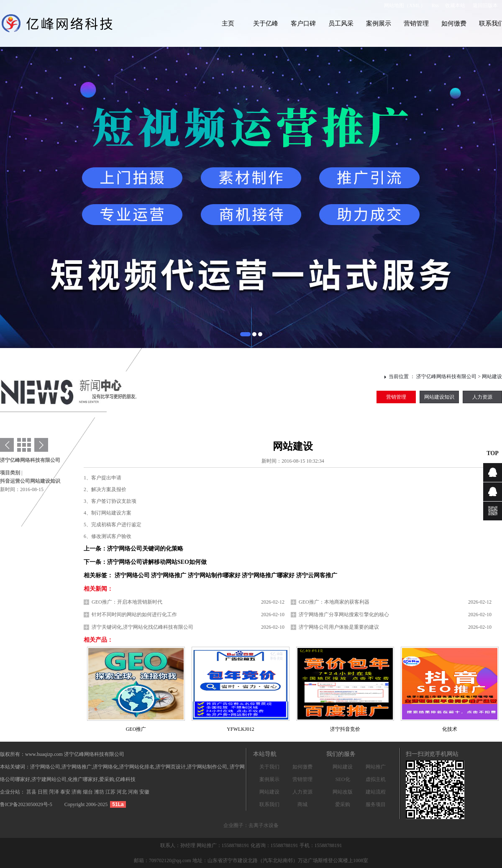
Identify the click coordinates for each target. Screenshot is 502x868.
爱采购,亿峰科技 (117, 779)
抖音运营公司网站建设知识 (30, 481)
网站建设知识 (439, 397)
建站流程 (376, 792)
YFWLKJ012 (240, 729)
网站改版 (343, 792)
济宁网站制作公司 (207, 767)
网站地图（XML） (405, 5)
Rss (435, 5)
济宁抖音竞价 (345, 729)
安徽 (144, 792)
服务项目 (376, 804)
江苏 (111, 792)
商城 (302, 804)
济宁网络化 (105, 767)
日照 (43, 792)
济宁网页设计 (171, 767)
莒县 (32, 792)
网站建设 (492, 376)
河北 (122, 792)
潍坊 (100, 792)
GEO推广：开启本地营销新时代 (127, 602)
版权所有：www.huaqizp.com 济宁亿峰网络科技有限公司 (62, 754)
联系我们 (269, 804)
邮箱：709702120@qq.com (163, 860)
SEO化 (343, 779)
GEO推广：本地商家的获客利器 (334, 602)
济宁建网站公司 (49, 779)
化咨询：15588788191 (275, 845)
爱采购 (343, 804)
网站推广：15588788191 (224, 845)
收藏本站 (455, 5)
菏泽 (55, 792)
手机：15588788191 (321, 845)
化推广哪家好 (83, 779)
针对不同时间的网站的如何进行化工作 (134, 615)
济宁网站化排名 (137, 767)
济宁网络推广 (77, 767)
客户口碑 (303, 23)
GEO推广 (136, 729)
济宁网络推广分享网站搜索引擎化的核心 (344, 615)
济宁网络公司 (45, 767)
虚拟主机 (376, 779)
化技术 (450, 729)
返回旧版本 (485, 5)
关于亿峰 (266, 23)
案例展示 (379, 23)
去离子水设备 (264, 825)
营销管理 (416, 23)
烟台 (88, 792)
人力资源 (482, 397)
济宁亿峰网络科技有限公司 (446, 376)
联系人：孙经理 (178, 845)
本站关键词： (15, 767)
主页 (228, 23)
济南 (77, 792)
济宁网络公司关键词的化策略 (145, 549)
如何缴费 (454, 23)
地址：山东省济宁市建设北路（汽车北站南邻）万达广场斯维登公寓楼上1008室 (280, 860)
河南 (134, 792)
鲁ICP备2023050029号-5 (26, 804)
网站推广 (376, 767)
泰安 (66, 792)
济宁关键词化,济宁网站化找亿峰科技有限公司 (142, 627)
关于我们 (269, 767)
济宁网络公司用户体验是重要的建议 (339, 627)
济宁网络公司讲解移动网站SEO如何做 (157, 562)
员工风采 (341, 23)
